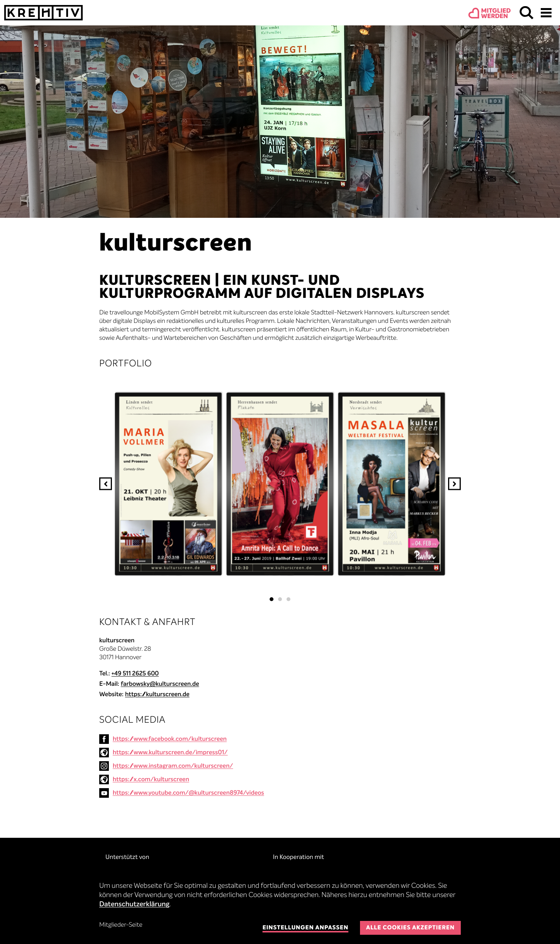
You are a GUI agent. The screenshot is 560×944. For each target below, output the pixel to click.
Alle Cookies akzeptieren (410, 928)
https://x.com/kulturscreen (151, 780)
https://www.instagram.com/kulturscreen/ (173, 766)
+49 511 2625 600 (135, 674)
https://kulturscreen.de (157, 695)
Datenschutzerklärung (134, 905)
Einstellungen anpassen (305, 928)
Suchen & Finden (527, 13)
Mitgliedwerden (496, 14)
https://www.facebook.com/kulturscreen (170, 739)
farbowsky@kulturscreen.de (160, 684)
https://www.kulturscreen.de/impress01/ (170, 753)
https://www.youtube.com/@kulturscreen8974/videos (188, 793)
